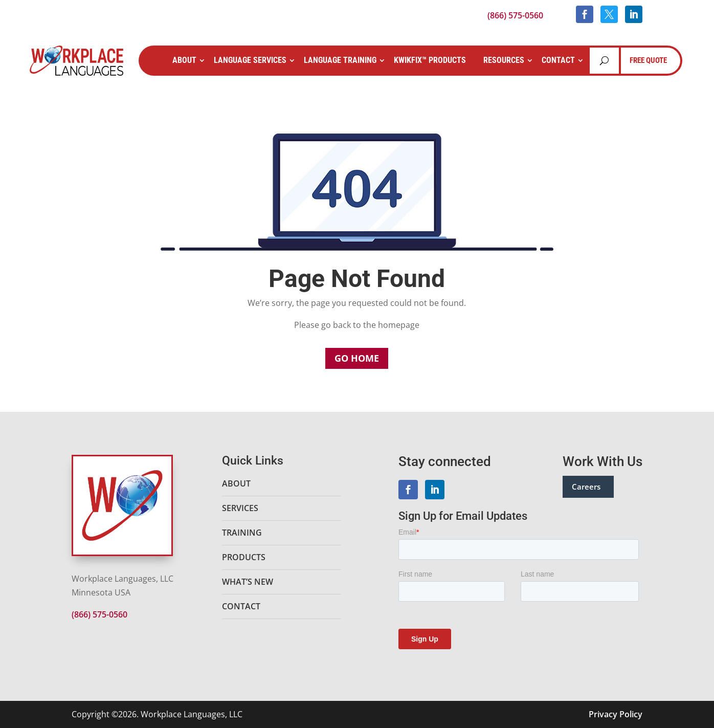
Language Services (250, 60)
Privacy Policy (616, 714)
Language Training (340, 60)
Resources (504, 60)
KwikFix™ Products (430, 60)
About (184, 60)
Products (244, 557)
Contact (558, 60)
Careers (586, 487)
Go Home (357, 358)
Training (242, 533)
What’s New (248, 582)
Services (240, 508)
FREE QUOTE (648, 60)
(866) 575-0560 (515, 15)
